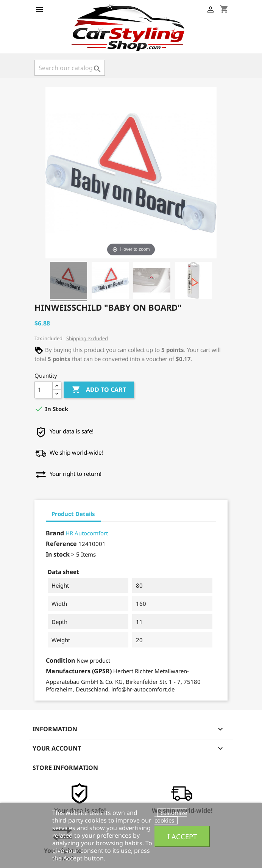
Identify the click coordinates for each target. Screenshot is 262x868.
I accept (182, 836)
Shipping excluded (87, 338)
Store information (65, 768)
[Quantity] (44, 390)
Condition (60, 660)
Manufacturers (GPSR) (79, 671)
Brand (55, 533)
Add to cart (99, 390)
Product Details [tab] (73, 514)
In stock (58, 554)
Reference (61, 544)
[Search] (70, 68)
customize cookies (171, 816)
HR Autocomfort (87, 533)
